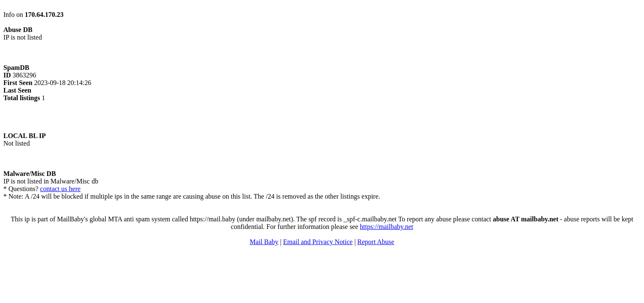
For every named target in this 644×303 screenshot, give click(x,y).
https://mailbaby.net (387, 227)
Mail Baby (264, 242)
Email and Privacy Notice (318, 242)
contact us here (60, 189)
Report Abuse (376, 242)
